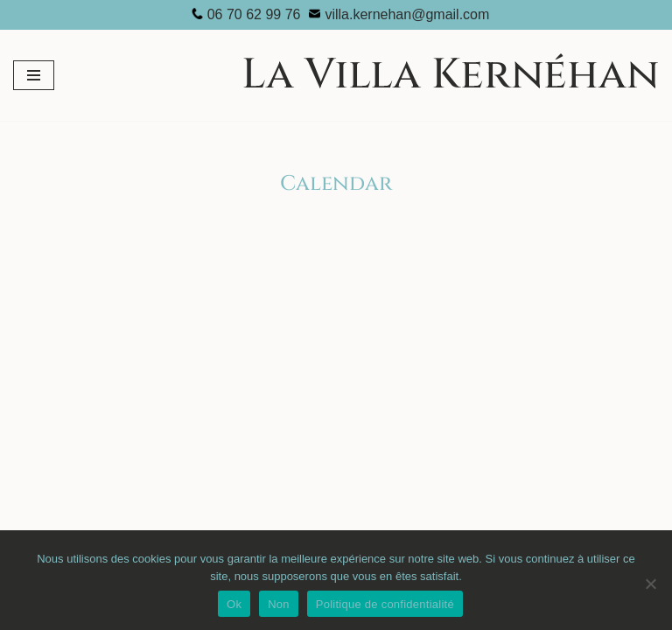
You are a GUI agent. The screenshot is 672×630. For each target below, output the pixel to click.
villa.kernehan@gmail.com (407, 14)
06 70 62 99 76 (254, 14)
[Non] (650, 584)
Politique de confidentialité (385, 604)
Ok (234, 604)
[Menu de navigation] (34, 75)
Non (279, 604)
